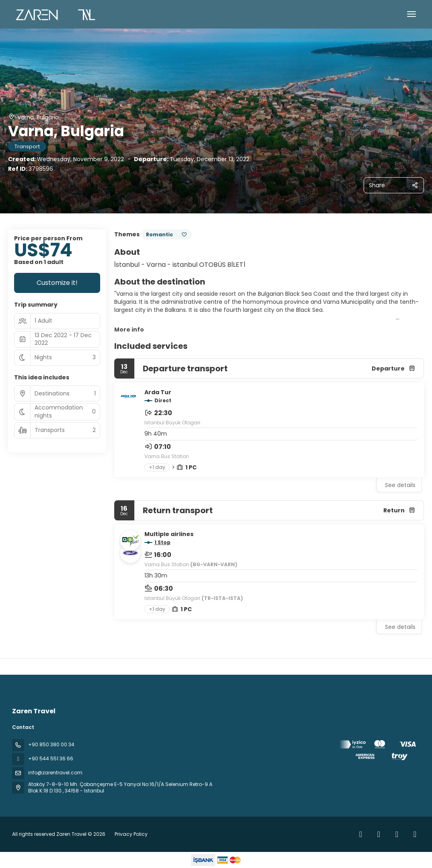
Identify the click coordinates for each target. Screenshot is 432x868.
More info (129, 330)
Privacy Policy (131, 834)
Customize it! (57, 283)
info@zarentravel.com (55, 773)
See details (400, 485)
